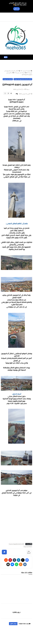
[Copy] (4, 552)
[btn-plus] (8, 93)
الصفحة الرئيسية (27, 71)
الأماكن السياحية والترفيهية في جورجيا (23, 79)
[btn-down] (5, 93)
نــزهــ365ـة (17, 612)
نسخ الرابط (29, 552)
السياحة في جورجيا (21, 73)
